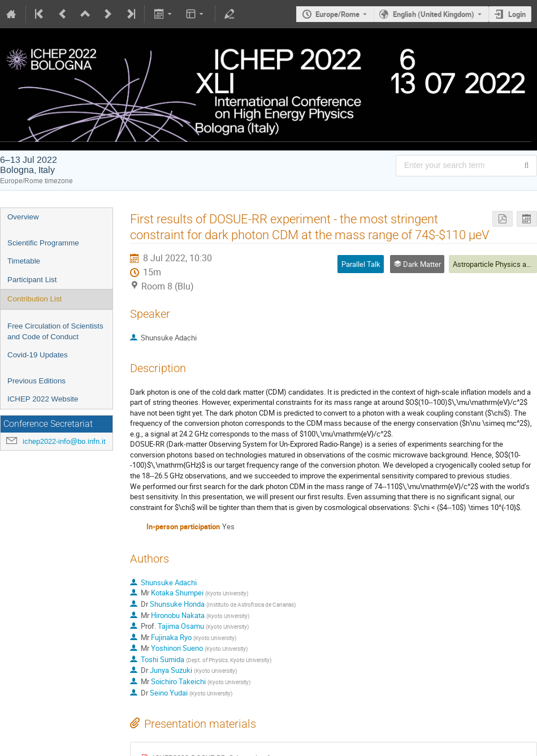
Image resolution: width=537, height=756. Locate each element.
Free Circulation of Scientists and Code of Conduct (55, 331)
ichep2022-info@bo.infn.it (64, 441)
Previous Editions (36, 381)
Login (517, 14)
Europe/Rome (337, 14)
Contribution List (34, 299)
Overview (23, 217)
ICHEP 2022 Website (43, 399)
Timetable (24, 261)
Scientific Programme (43, 243)
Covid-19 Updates (38, 355)
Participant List (32, 280)
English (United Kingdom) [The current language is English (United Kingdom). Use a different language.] (434, 14)
